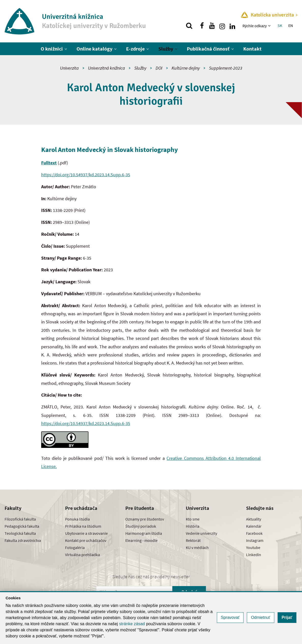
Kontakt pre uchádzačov (86, 540)
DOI (159, 68)
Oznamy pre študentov (145, 519)
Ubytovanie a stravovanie (86, 533)
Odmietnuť (260, 617)
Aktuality (254, 519)
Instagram (255, 540)
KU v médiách (197, 547)
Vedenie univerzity (201, 533)
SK (280, 25)
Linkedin (254, 555)
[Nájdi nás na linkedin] (232, 26)
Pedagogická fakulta (22, 526)
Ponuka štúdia (77, 519)
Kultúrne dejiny (186, 68)
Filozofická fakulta (20, 519)
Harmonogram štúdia (144, 533)
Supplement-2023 (226, 68)
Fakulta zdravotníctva (23, 540)
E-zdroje (135, 49)
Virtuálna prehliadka (82, 555)
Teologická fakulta (20, 533)
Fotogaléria (75, 547)
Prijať (287, 617)
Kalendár (254, 526)
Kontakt (252, 49)
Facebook (254, 533)
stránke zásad (132, 624)
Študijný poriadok (141, 526)
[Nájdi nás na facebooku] (202, 26)
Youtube (253, 547)
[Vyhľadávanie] (189, 26)
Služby (166, 49)
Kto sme (193, 519)
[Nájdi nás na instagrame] (222, 26)
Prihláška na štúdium (83, 526)
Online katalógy (94, 49)
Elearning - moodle (141, 540)
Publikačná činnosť (208, 49)
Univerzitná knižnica (107, 68)
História (193, 526)
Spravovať (230, 617)
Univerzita (69, 68)
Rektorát (193, 540)
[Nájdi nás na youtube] (212, 26)
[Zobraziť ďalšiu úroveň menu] (270, 26)
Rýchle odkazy (255, 26)
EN (291, 25)
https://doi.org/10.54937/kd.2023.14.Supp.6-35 (86, 175)
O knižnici (52, 49)
